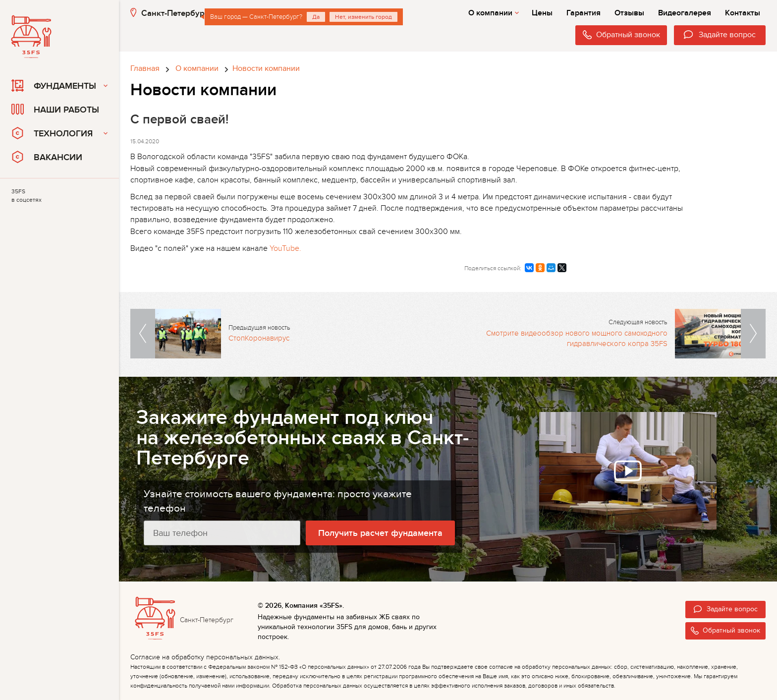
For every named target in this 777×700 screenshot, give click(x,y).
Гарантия (583, 13)
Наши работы (55, 109)
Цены (542, 13)
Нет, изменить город (363, 17)
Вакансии (47, 157)
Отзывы (629, 13)
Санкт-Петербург (170, 13)
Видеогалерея (685, 13)
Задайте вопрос (726, 609)
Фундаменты (54, 86)
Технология (52, 133)
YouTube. (285, 248)
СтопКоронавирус (259, 338)
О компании (494, 13)
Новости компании (266, 68)
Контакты (743, 13)
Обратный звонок (725, 630)
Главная (145, 68)
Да (316, 17)
